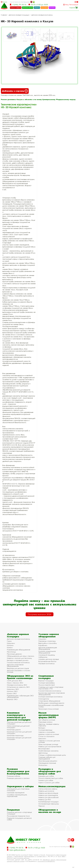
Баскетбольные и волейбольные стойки (51, 706)
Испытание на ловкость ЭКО (18, 687)
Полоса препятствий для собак (51, 778)
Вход (67, 5)
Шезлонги (42, 739)
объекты (37, 8)
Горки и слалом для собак (49, 783)
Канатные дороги (14, 730)
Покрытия (13, 810)
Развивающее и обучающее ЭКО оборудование (20, 696)
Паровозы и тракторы (47, 641)
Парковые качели (45, 722)
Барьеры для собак (46, 776)
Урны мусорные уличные (48, 744)
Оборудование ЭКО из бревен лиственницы (20, 677)
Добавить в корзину (15, 91)
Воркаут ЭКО (12, 699)
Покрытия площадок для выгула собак (19, 819)
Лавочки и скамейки (47, 732)
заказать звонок (28, 8)
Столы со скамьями (46, 736)
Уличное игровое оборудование (49, 635)
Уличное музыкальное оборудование (47, 652)
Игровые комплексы (46, 663)
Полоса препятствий (47, 685)
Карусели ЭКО (13, 689)
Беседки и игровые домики (18, 660)
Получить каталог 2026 (40, 614)
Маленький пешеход (47, 655)
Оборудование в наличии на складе (50, 811)
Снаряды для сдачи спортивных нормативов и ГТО (51, 688)
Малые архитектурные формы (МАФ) (49, 715)
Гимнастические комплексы (18, 662)
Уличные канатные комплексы (50, 697)
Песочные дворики (14, 654)
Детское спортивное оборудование (15, 665)
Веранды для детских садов (18, 668)
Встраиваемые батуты (47, 661)
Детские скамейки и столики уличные (19, 671)
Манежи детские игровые (49, 659)
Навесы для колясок (46, 791)
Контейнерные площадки (48, 802)
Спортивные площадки (46, 677)
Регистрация (74, 5)
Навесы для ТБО (45, 800)
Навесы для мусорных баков (50, 747)
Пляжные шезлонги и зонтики (18, 778)
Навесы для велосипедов (48, 793)
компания (44, 8)
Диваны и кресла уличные (49, 734)
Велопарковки (44, 749)
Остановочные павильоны (49, 804)
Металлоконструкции (52, 786)
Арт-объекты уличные (47, 720)
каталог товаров (16, 8)
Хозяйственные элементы (48, 751)
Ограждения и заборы (20, 786)
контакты (52, 8)
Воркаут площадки (46, 681)
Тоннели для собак (46, 780)
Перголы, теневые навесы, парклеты (49, 725)
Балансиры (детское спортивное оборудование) (52, 694)
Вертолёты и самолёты (48, 643)
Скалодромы (44, 699)
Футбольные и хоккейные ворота (51, 703)
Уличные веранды (45, 730)
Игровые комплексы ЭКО (17, 685)
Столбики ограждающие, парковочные (17, 795)
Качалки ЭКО (12, 691)
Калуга (5, 2)
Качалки (10, 645)
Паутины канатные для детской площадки (19, 723)
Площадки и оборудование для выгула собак (50, 771)
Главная (4, 15)
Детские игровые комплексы (42, 15)
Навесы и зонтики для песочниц (19, 658)
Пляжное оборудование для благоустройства (18, 771)
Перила (41, 806)
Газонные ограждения (16, 793)
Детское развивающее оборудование (48, 648)
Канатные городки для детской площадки (19, 738)
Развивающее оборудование (19, 650)
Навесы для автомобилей (48, 797)
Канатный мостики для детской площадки (19, 733)
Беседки (42, 728)
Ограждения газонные (47, 763)
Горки (9, 641)
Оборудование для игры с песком (21, 656)
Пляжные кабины (14, 776)
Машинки (42, 639)
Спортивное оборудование (49, 701)
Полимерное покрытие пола (18, 816)
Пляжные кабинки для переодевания (47, 758)
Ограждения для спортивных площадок (18, 790)
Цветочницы (43, 753)
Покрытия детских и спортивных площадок (19, 813)
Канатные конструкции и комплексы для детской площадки (19, 716)
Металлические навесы (48, 789)
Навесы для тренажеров (48, 795)
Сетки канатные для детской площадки (18, 727)
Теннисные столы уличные (49, 709)
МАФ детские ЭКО (14, 681)
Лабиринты (43, 657)
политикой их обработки (46, 861)
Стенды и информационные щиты (52, 755)
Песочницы (11, 652)
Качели (10, 648)
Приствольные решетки (48, 761)
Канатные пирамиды (15, 735)
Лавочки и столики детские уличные (49, 741)
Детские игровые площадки (19, 15)
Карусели (11, 643)
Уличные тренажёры (46, 683)
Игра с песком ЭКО (15, 683)
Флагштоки (43, 765)
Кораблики (43, 645)
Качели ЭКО (12, 693)
